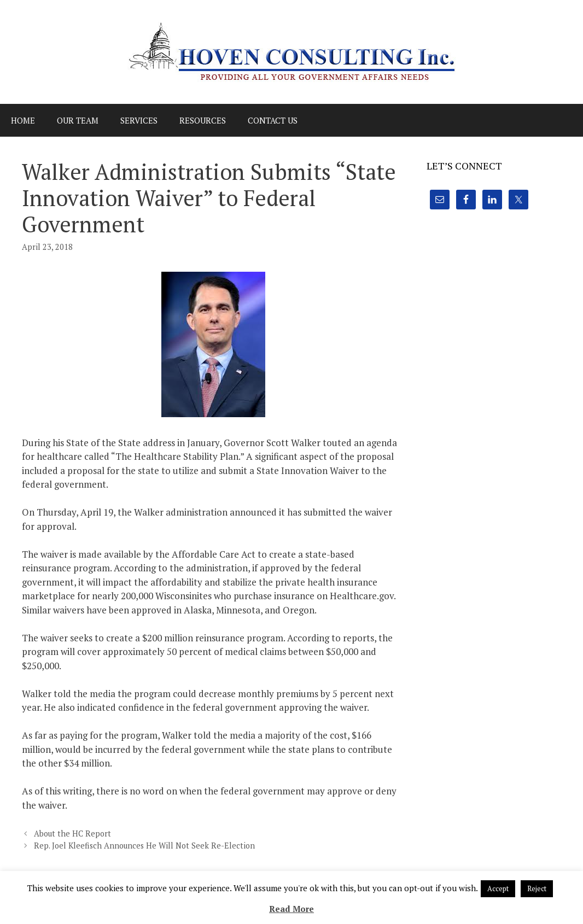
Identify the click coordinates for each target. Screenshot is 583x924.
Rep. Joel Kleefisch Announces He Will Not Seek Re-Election (144, 846)
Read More (291, 909)
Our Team (78, 120)
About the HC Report (72, 834)
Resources (203, 120)
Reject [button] (537, 888)
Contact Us (273, 120)
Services (139, 120)
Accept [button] (498, 888)
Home (23, 120)
